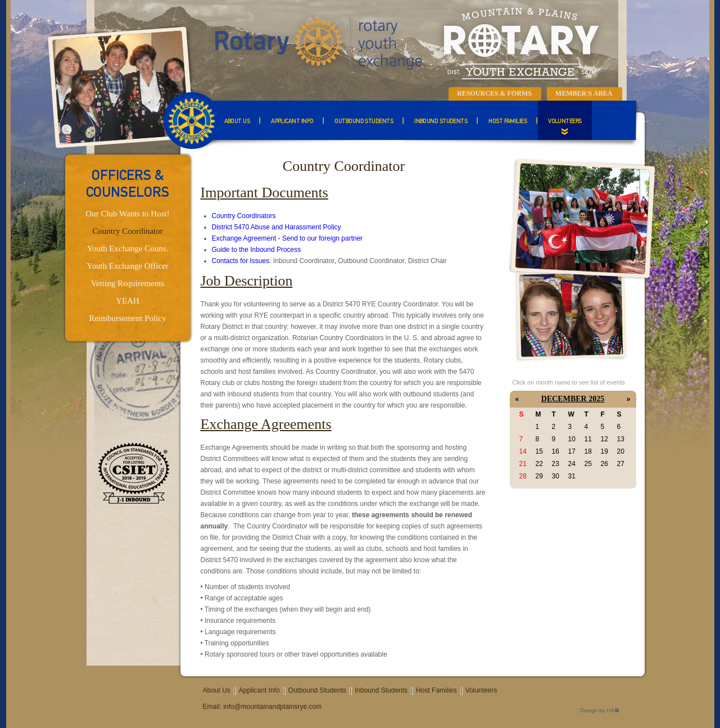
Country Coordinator (127, 231)
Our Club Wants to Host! (127, 214)
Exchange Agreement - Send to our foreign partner (287, 238)
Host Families (508, 122)
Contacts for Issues (241, 261)
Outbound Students (364, 122)
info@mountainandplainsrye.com (272, 707)
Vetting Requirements (128, 283)
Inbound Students (441, 122)
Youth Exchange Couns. (128, 248)
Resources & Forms (494, 93)
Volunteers (565, 122)
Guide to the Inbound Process (257, 250)
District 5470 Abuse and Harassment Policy (277, 227)
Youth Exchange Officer (128, 266)
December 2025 (573, 399)
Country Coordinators (244, 216)
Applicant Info (292, 122)
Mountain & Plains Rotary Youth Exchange (405, 42)
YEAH (128, 301)
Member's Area (584, 93)
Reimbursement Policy (127, 318)
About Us (237, 122)
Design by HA (599, 711)
